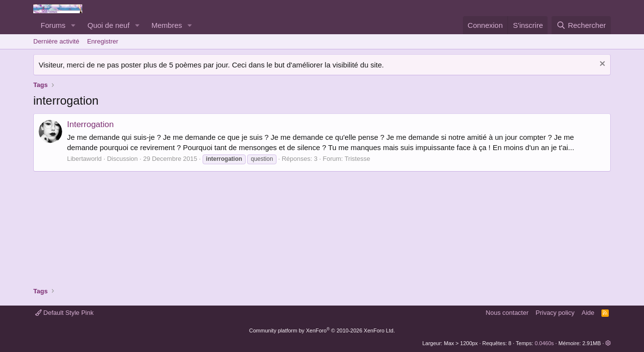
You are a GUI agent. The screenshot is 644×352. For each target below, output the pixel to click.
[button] (73, 25)
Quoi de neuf (109, 25)
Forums (53, 25)
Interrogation (90, 124)
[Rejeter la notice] (601, 65)
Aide (588, 313)
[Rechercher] (581, 25)
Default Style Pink (64, 313)
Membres (167, 25)
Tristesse (357, 159)
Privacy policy (555, 313)
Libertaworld (84, 159)
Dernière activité (56, 41)
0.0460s (544, 343)
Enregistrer (103, 41)
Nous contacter (507, 313)
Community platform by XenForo (322, 330)
